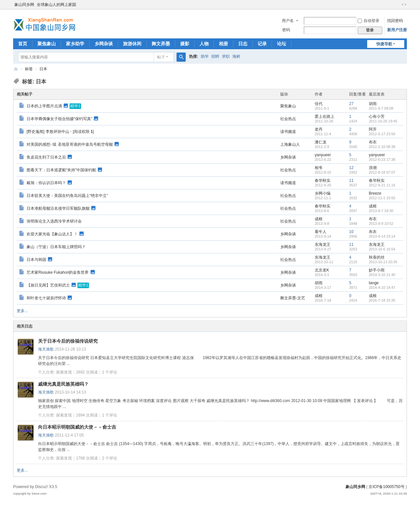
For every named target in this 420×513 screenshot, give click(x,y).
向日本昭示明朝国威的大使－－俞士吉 (77, 427)
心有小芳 (377, 117)
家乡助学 (75, 44)
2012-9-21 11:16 (382, 185)
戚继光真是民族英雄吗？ (63, 384)
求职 (226, 56)
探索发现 (64, 372)
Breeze (375, 193)
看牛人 (321, 232)
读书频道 (288, 132)
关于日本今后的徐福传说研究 (68, 341)
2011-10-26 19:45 (383, 121)
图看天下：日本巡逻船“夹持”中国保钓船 (61, 170)
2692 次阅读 (87, 372)
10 (351, 232)
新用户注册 (397, 30)
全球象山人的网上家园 (56, 5)
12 (351, 168)
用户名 (288, 21)
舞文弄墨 (161, 44)
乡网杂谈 (104, 44)
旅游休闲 (132, 44)
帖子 (161, 57)
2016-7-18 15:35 (382, 300)
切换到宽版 (404, 5)
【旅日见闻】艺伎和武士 (48, 285)
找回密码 (395, 21)
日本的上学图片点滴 (44, 106)
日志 (243, 44)
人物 (204, 44)
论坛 (282, 44)
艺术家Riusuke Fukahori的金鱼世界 (58, 272)
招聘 (215, 56)
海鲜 (236, 56)
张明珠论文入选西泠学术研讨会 (54, 221)
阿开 (373, 129)
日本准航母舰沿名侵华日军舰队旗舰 (58, 208)
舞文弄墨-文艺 (293, 298)
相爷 (319, 168)
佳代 (319, 104)
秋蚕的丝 (377, 257)
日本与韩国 (36, 259)
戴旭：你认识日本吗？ (46, 182)
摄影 (185, 44)
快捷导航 (384, 44)
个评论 (110, 372)
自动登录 (368, 21)
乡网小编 (323, 193)
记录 (262, 44)
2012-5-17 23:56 (382, 134)
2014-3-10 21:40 (382, 275)
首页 (23, 44)
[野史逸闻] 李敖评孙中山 (48, 132)
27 (351, 104)
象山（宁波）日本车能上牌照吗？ (56, 247)
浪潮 (373, 168)
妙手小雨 (377, 270)
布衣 (373, 142)
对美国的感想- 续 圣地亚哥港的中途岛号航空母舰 (70, 144)
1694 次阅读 (87, 415)
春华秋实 (323, 181)
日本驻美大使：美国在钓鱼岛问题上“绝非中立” (67, 196)
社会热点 (288, 119)
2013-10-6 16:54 (382, 249)
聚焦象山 (47, 44)
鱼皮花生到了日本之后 (46, 157)
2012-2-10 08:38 (382, 147)
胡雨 (373, 104)
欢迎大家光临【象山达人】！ (52, 234)
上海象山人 (290, 144)
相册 (223, 44)
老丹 (319, 129)
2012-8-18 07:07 (382, 172)
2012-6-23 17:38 (382, 160)
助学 (205, 56)
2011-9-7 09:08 (381, 108)
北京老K (322, 270)
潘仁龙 (321, 142)
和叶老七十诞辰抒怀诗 (46, 298)
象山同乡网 (24, 5)
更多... (22, 311)
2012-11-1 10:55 (382, 198)
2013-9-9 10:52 (381, 224)
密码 (286, 30)
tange (374, 283)
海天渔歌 (46, 349)
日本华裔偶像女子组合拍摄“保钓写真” (59, 118)
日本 (43, 69)
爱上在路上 (325, 117)
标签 (29, 69)
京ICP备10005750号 (386, 487)
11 (351, 181)
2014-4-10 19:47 (382, 288)
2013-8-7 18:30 (381, 211)
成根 (373, 206)
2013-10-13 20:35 (383, 262)
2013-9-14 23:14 (382, 236)
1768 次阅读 (87, 458)
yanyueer (323, 155)
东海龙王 (323, 245)
